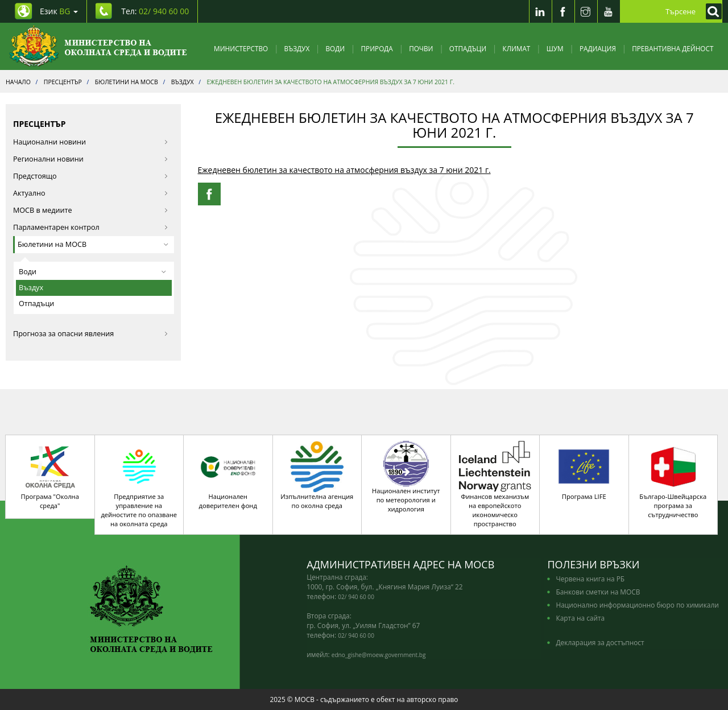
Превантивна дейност (673, 48)
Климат (516, 48)
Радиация (598, 48)
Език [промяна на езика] (59, 11)
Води (336, 48)
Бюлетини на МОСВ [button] (93, 244)
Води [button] (92, 272)
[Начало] (98, 46)
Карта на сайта (580, 618)
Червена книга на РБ (590, 579)
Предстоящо (91, 176)
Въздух (297, 48)
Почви (421, 48)
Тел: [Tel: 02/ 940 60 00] (155, 11)
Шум (555, 48)
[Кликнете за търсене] (711, 11)
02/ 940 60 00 (356, 597)
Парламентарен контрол (91, 227)
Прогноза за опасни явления (91, 334)
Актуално (91, 193)
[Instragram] (586, 11)
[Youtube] (609, 11)
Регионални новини (91, 159)
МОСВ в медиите (91, 210)
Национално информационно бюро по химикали (637, 605)
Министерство (241, 48)
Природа (377, 48)
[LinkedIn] (540, 11)
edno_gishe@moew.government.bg (379, 655)
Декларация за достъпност (600, 642)
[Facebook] (563, 11)
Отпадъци (468, 48)
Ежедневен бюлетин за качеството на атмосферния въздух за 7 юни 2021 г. (344, 170)
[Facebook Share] (209, 194)
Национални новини (91, 142)
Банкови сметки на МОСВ (598, 592)
